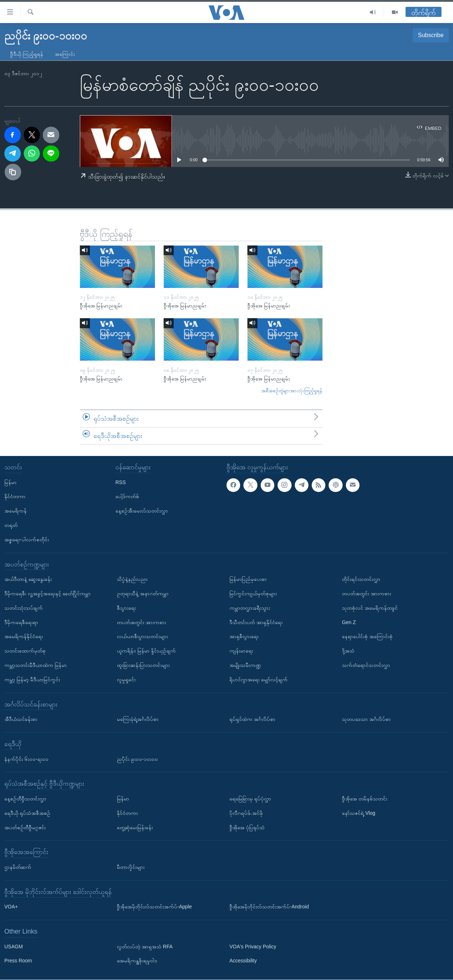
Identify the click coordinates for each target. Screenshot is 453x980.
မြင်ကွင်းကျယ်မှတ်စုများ (253, 593)
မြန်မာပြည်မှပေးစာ (248, 579)
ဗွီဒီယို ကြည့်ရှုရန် (27, 54)
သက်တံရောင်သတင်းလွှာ (366, 665)
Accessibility (243, 961)
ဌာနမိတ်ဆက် (18, 867)
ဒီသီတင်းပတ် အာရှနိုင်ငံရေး (256, 622)
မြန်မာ (10, 482)
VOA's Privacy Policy (253, 947)
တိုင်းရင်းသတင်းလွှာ (361, 579)
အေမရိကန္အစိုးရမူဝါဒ (137, 961)
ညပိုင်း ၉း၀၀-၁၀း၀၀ (137, 759)
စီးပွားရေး (126, 608)
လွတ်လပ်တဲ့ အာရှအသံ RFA (145, 947)
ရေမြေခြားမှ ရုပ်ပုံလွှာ (250, 799)
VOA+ (11, 907)
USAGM (13, 947)
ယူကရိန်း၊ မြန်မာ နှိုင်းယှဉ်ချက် (146, 651)
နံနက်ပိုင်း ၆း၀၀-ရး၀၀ (26, 759)
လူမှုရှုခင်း (126, 679)
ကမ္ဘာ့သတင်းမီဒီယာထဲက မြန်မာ (36, 665)
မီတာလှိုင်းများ (131, 867)
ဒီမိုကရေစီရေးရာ (21, 622)
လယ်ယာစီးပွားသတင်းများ (142, 637)
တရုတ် (11, 525)
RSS (121, 482)
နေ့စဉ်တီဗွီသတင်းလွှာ (25, 799)
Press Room (18, 961)
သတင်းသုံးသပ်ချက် (24, 608)
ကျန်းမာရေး (241, 651)
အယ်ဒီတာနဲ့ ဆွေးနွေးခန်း (28, 579)
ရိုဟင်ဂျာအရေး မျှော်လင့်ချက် (258, 679)
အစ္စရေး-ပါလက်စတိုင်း (27, 539)
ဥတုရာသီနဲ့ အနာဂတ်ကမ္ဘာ (143, 593)
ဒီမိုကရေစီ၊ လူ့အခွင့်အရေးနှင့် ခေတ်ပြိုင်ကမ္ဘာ (47, 593)
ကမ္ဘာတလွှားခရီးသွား (250, 608)
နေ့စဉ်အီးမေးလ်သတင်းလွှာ (142, 511)
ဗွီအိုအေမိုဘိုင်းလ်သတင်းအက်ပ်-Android (269, 907)
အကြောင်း (65, 54)
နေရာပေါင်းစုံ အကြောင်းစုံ (367, 637)
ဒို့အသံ (348, 651)
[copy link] (13, 172)
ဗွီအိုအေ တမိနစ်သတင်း (365, 799)
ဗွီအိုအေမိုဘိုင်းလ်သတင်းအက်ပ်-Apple (154, 907)
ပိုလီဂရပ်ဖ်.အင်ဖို (246, 813)
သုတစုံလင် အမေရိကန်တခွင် (370, 608)
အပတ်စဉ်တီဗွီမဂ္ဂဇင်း (25, 827)
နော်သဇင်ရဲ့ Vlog (359, 813)
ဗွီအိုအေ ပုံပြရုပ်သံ (247, 827)
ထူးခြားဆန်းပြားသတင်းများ (143, 665)
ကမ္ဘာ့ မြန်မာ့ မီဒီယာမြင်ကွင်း (32, 679)
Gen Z (349, 622)
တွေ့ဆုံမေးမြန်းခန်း (135, 827)
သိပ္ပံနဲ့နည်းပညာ (132, 579)
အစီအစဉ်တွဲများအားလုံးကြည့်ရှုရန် (292, 391)
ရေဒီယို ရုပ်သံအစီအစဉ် (27, 813)
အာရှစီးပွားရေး (244, 637)
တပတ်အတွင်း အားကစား (141, 622)
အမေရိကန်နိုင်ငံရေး (24, 637)
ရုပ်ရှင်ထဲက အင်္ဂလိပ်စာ (252, 719)
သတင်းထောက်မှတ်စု (25, 651)
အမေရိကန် (15, 511)
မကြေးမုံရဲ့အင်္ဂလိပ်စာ (138, 719)
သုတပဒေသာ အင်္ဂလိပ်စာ (366, 719)
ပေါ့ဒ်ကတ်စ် (127, 497)
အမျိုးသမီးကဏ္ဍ (245, 665)
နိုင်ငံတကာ (15, 497)
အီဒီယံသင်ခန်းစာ (21, 719)
